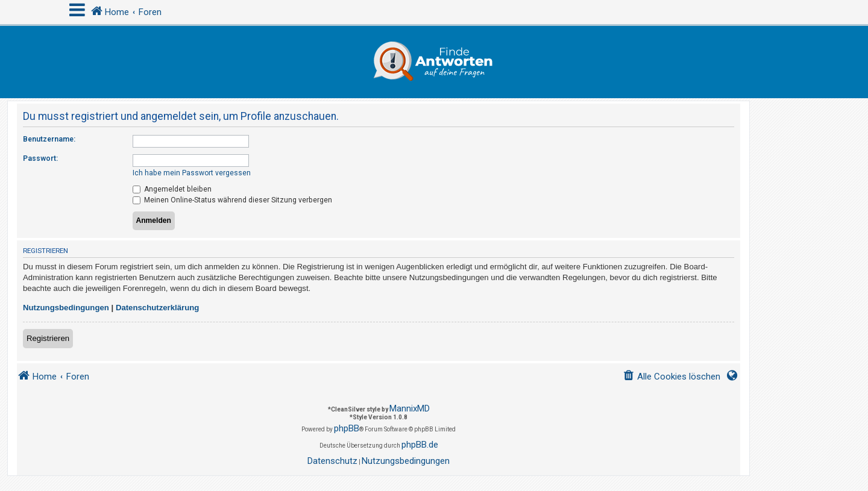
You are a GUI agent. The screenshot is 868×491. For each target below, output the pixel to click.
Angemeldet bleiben (172, 189)
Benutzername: (49, 139)
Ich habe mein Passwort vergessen (192, 173)
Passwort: (40, 158)
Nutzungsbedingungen (66, 308)
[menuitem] (671, 377)
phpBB (347, 428)
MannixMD (410, 408)
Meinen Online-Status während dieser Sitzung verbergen (232, 200)
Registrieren (48, 338)
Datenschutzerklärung (158, 308)
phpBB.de (420, 445)
